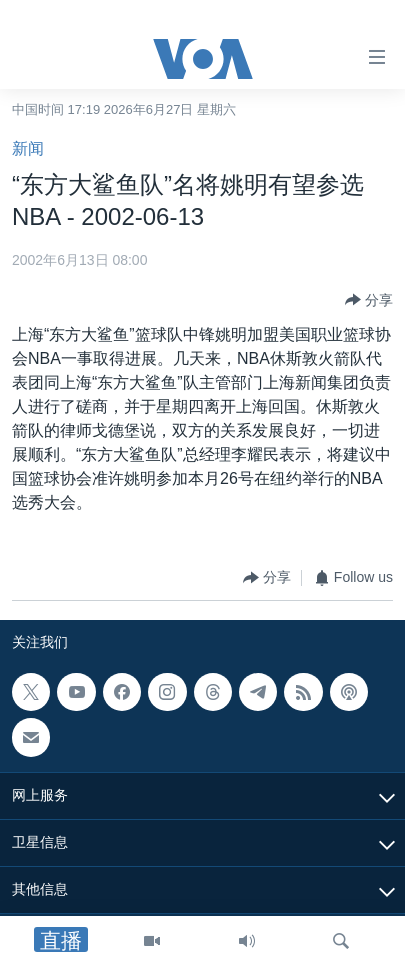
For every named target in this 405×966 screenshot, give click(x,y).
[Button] (369, 300)
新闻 (28, 148)
